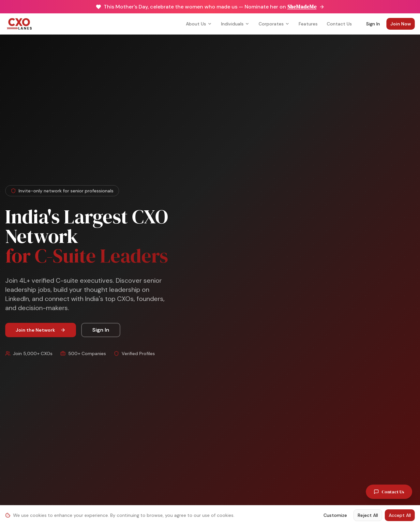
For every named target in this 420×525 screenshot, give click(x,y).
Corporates (274, 24)
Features (308, 24)
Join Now (401, 24)
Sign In (373, 24)
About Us (199, 24)
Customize (335, 515)
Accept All (400, 515)
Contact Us (339, 24)
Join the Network (41, 330)
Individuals (235, 24)
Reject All (368, 515)
